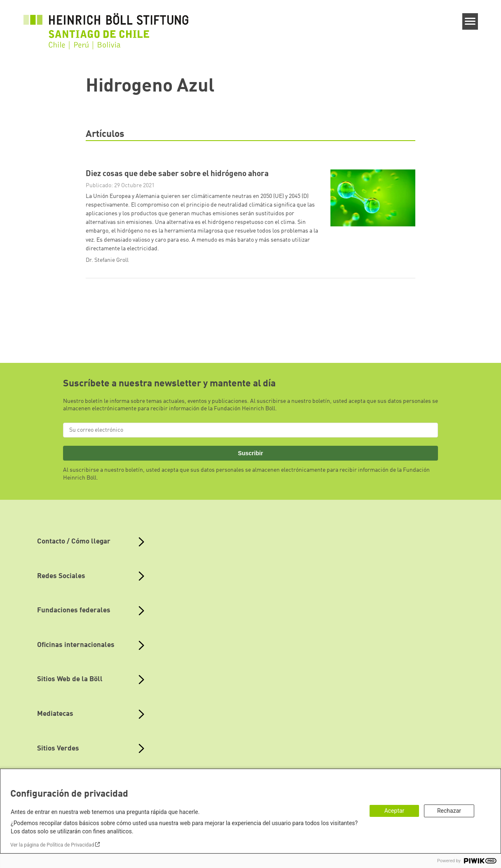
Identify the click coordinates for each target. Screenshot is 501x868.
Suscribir (251, 453)
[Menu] (470, 21)
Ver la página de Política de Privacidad (52, 845)
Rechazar (449, 811)
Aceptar (394, 811)
